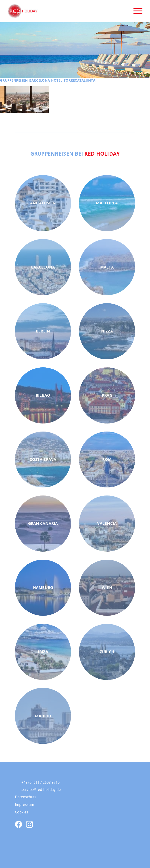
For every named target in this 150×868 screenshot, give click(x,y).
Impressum (25, 804)
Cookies (22, 812)
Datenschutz (26, 797)
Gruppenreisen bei (75, 154)
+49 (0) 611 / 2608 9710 (41, 782)
